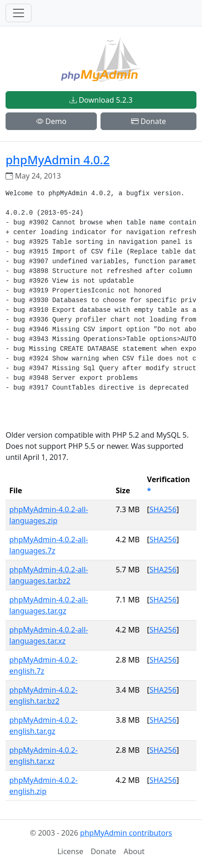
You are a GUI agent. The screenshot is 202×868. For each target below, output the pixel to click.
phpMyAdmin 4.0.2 (58, 160)
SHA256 (163, 509)
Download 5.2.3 (101, 100)
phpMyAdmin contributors (126, 833)
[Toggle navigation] (19, 13)
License (70, 851)
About (134, 851)
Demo (51, 121)
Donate (148, 121)
